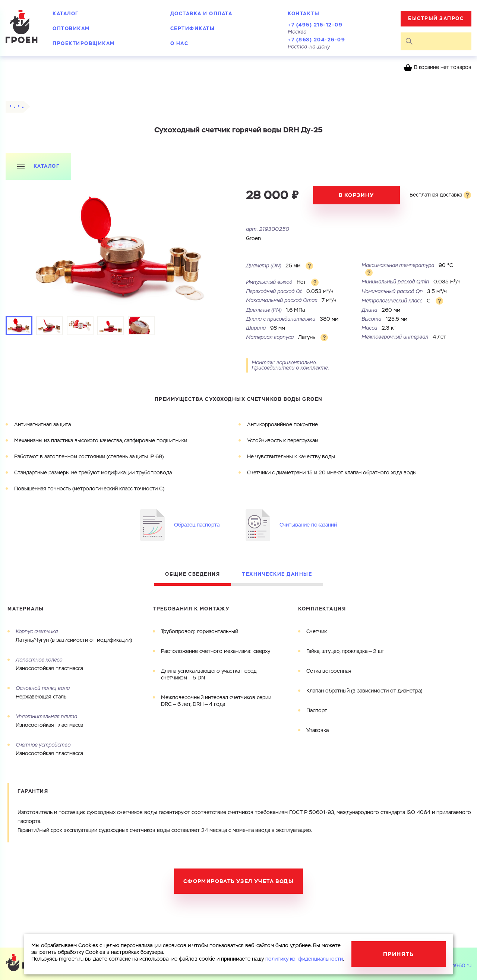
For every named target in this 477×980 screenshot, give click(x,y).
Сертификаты (193, 29)
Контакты (304, 14)
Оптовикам (71, 29)
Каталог (66, 14)
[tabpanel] (122, 249)
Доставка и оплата (201, 14)
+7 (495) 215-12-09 (315, 25)
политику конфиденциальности (304, 959)
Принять (399, 954)
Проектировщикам (84, 43)
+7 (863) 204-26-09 (316, 40)
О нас (179, 43)
